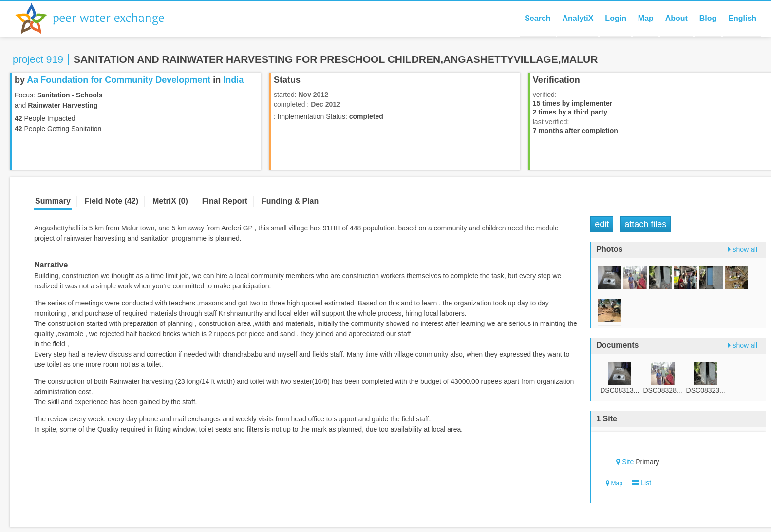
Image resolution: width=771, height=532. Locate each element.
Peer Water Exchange (97, 19)
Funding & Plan (290, 201)
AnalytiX (578, 18)
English (742, 18)
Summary (53, 201)
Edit (602, 224)
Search (537, 18)
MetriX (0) (170, 201)
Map (646, 18)
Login (616, 18)
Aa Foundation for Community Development (119, 80)
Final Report (225, 201)
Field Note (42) (112, 201)
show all (745, 249)
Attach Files (645, 224)
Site (628, 462)
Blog (708, 18)
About (677, 18)
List (640, 483)
